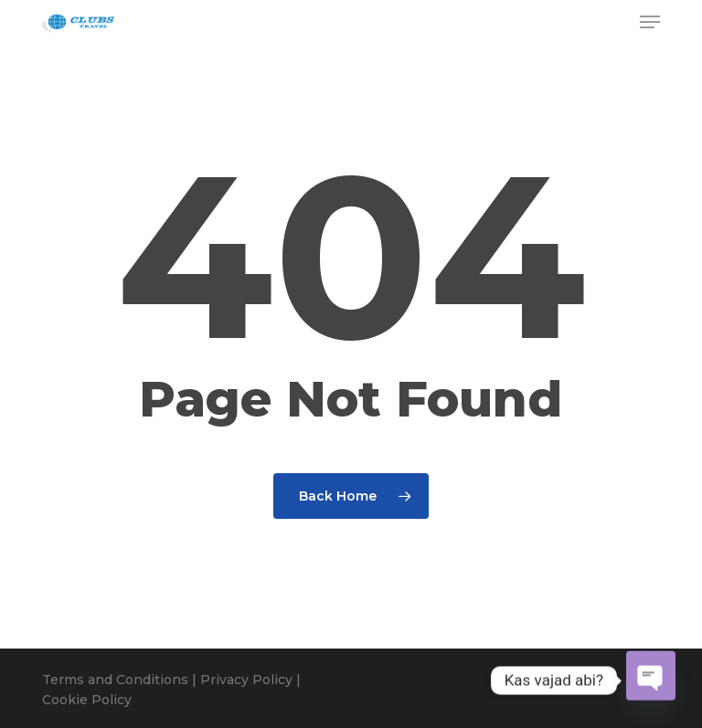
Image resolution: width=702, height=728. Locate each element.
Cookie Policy (87, 700)
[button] (650, 22)
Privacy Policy (246, 680)
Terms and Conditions (115, 680)
